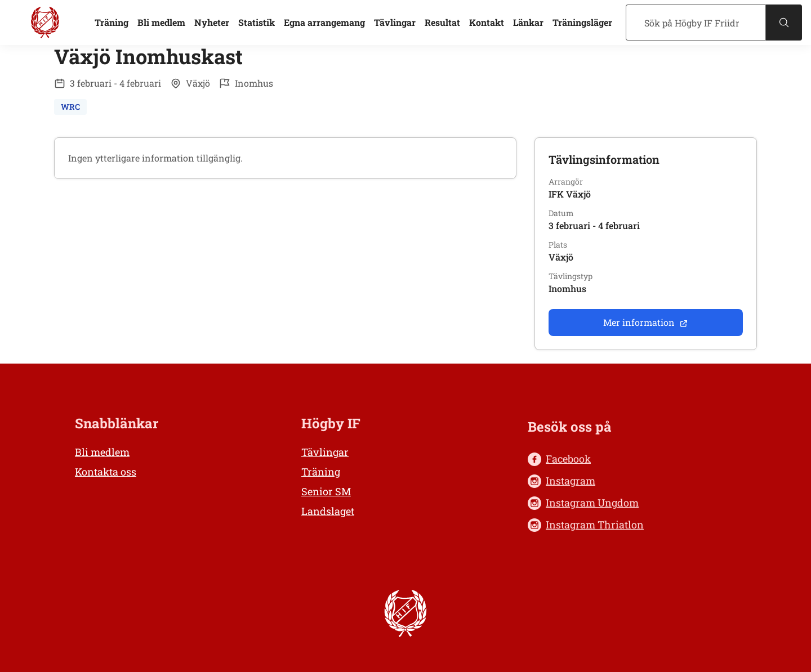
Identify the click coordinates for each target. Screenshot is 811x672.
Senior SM (326, 491)
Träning (112, 22)
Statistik (257, 22)
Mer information (646, 322)
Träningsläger (582, 22)
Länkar (528, 22)
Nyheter (212, 22)
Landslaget (328, 511)
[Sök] (696, 23)
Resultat (442, 22)
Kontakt (487, 22)
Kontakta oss (106, 472)
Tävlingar (395, 22)
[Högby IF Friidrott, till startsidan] (45, 23)
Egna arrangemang (324, 22)
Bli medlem (161, 22)
